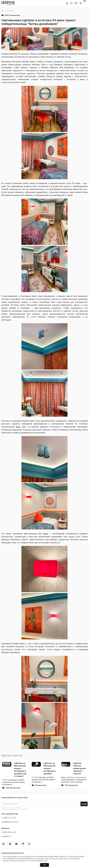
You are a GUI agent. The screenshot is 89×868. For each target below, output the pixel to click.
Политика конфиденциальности (13, 853)
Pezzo (45, 534)
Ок (44, 865)
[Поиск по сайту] (71, 3)
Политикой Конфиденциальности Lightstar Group (15, 809)
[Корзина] (81, 3)
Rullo (18, 427)
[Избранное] (76, 3)
